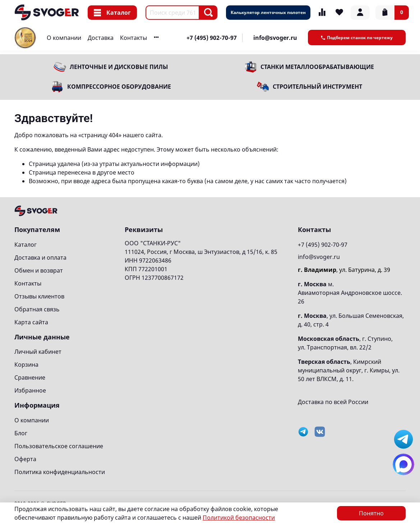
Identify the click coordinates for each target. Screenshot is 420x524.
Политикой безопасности (239, 518)
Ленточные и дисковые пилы (119, 67)
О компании (64, 38)
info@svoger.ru (275, 38)
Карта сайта (31, 322)
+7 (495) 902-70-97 (212, 38)
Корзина (26, 365)
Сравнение (30, 377)
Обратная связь (37, 309)
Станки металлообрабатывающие (317, 67)
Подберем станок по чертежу (357, 38)
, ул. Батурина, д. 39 (344, 270)
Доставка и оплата (40, 258)
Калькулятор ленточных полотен (268, 12)
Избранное (30, 390)
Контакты (133, 38)
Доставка (101, 38)
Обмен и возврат (39, 270)
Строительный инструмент (317, 87)
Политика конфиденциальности (60, 472)
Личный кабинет (38, 352)
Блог (21, 433)
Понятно (371, 513)
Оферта (25, 459)
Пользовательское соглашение (59, 446)
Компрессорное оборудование (119, 87)
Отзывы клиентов (39, 296)
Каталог (112, 13)
